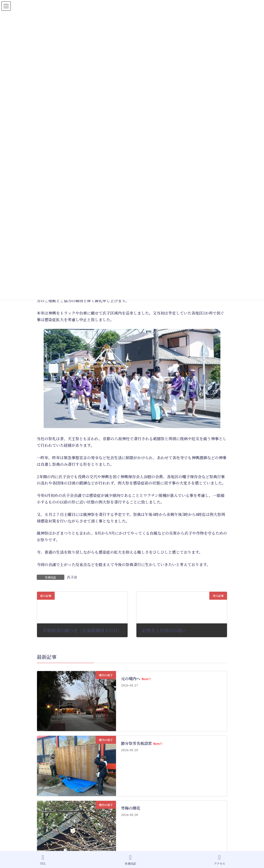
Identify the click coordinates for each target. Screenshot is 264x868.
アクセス (220, 860)
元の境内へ (136, 678)
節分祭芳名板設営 (142, 743)
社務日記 (130, 860)
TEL (43, 860)
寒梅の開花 (131, 808)
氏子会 (72, 577)
